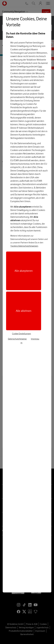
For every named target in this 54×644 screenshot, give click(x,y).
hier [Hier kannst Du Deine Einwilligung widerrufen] (40, 66)
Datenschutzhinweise (17, 339)
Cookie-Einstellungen (21, 334)
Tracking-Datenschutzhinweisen (24, 246)
